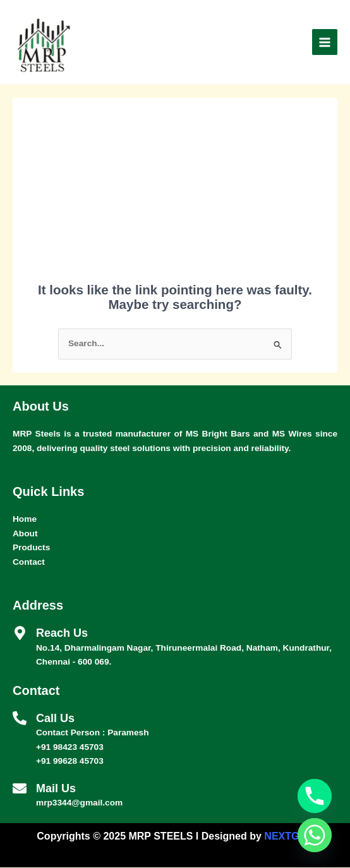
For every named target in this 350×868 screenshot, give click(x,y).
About (25, 534)
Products (31, 548)
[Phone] (315, 796)
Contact (29, 563)
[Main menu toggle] (325, 43)
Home (25, 520)
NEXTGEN (288, 837)
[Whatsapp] (315, 835)
